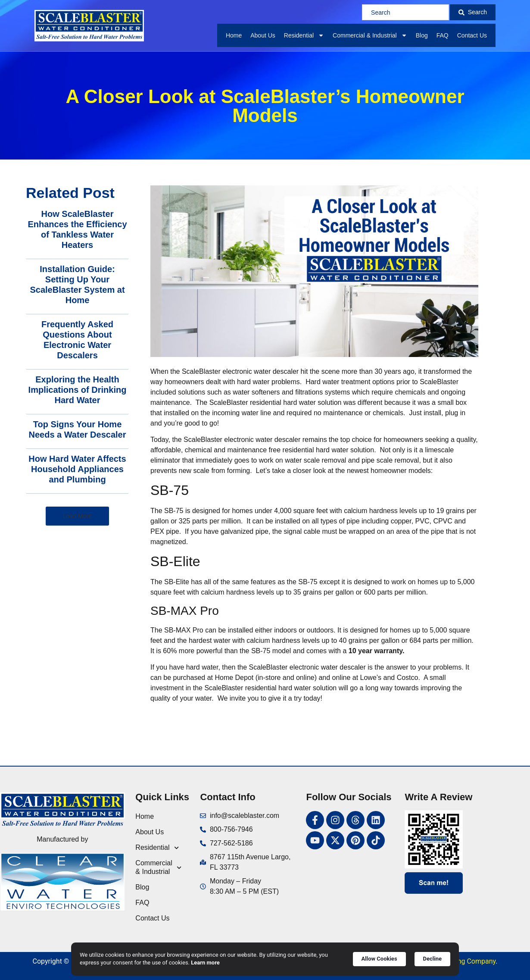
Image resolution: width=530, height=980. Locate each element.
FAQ (443, 35)
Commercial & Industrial (370, 35)
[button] (77, 516)
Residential (304, 35)
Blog (422, 35)
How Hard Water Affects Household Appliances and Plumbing (77, 469)
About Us (263, 35)
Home (234, 35)
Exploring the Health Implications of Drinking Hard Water (78, 390)
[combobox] (405, 12)
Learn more (205, 963)
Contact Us (472, 35)
